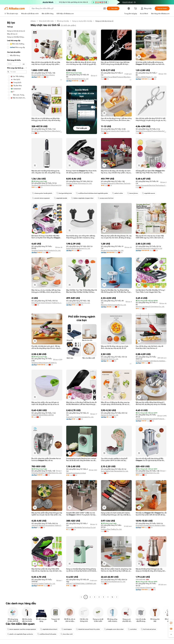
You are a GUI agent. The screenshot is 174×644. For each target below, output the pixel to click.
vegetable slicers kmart (49, 629)
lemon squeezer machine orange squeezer (22, 629)
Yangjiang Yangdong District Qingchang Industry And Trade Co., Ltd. (47, 185)
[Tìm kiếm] (113, 8)
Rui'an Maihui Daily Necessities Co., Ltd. (115, 471)
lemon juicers (132, 193)
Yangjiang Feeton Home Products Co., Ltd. (46, 250)
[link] (171, 623)
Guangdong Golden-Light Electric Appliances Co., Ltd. (151, 361)
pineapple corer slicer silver (114, 629)
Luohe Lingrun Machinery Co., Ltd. (78, 303)
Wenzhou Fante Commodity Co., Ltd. (114, 305)
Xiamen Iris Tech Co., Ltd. (110, 359)
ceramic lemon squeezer (41, 198)
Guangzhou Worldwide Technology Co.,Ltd (81, 527)
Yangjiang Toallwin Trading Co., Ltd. (43, 584)
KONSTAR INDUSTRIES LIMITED (43, 415)
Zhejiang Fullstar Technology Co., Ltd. (79, 183)
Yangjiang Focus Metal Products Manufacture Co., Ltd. (116, 77)
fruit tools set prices (148, 629)
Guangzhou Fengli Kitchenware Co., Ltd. (80, 417)
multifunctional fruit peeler (47, 634)
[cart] (136, 9)
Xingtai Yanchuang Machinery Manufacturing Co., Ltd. (47, 131)
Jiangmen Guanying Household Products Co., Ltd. (151, 419)
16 (112, 597)
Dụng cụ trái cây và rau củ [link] (104, 21)
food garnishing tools (64, 193)
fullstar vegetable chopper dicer (82, 198)
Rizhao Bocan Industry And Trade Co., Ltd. (115, 131)
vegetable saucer (149, 193)
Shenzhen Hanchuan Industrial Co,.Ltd (149, 248)
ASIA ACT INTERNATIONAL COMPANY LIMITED (82, 584)
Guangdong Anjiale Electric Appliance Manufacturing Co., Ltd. (151, 525)
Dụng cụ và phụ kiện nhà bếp (82, 21)
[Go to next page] (117, 597)
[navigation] (17, 309)
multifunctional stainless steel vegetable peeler (92, 193)
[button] (105, 8)
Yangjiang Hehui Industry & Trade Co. (44, 363)
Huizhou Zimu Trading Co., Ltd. (111, 529)
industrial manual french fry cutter (88, 629)
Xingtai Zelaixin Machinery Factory (43, 75)
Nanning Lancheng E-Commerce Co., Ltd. (150, 306)
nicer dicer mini (67, 634)
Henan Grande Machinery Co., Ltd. (147, 473)
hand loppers (67, 629)
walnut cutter (118, 193)
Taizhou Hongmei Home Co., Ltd (77, 79)
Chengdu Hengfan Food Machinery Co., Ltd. (47, 473)
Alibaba (33, 21)
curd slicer (132, 629)
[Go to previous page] (81, 597)
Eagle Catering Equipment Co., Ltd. (78, 248)
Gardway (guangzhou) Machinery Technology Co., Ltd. (116, 183)
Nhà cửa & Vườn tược (46, 21)
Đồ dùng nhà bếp (63, 21)
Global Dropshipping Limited (76, 473)
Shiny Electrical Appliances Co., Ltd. (113, 582)
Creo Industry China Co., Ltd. (146, 588)
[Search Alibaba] (67, 8)
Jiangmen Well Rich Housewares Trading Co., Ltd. (47, 525)
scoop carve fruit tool (106, 198)
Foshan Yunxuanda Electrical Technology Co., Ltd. (151, 185)
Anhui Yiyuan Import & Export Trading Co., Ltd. (47, 303)
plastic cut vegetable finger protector (20, 634)
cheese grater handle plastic (42, 193)
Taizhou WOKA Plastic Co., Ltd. (146, 77)
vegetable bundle (61, 198)
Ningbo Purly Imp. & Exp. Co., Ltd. (112, 250)
